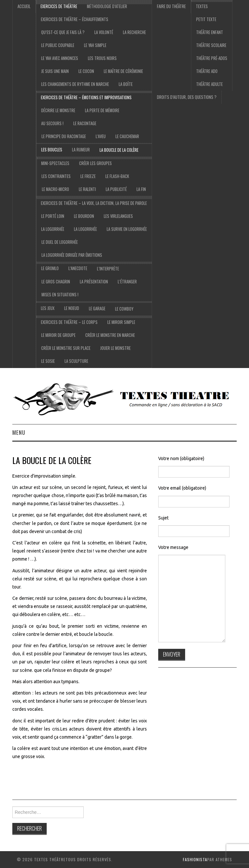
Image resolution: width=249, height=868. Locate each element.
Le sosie (48, 361)
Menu (19, 432)
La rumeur (81, 150)
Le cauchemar (127, 136)
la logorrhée (85, 229)
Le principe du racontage (64, 136)
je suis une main (55, 71)
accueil (24, 6)
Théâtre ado (207, 71)
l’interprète (108, 269)
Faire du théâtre (171, 6)
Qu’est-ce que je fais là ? (63, 32)
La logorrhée (53, 229)
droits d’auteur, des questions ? (187, 97)
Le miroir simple (121, 322)
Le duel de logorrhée (60, 242)
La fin (141, 189)
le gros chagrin (56, 282)
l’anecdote (78, 268)
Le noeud (72, 308)
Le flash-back (117, 176)
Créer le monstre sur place (66, 348)
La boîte (126, 84)
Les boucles (52, 150)
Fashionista (195, 859)
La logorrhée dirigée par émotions (72, 255)
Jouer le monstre (115, 348)
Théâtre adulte (209, 84)
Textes (202, 6)
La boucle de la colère (119, 150)
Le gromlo (50, 268)
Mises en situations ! (60, 295)
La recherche (134, 32)
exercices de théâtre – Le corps (69, 322)
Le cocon (86, 71)
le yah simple (95, 45)
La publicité (116, 189)
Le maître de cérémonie (123, 71)
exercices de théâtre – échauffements (75, 19)
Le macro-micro (55, 189)
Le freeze (88, 176)
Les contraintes (56, 176)
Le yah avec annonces (60, 58)
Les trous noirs (102, 58)
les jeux (48, 308)
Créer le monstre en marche (110, 335)
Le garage (97, 309)
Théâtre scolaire (211, 45)
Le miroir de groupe (58, 335)
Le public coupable (58, 45)
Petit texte (206, 19)
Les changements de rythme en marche (75, 84)
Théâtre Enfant (210, 32)
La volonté (104, 32)
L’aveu (101, 136)
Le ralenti (87, 189)
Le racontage (85, 123)
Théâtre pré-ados (212, 58)
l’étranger (127, 282)
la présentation (94, 282)
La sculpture (76, 361)
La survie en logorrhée (127, 229)
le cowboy (124, 309)
